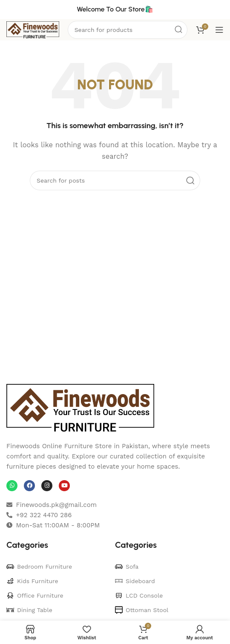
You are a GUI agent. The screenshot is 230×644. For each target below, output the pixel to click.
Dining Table (29, 610)
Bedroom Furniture (39, 567)
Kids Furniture (32, 581)
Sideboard (135, 581)
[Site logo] (33, 29)
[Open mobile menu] (219, 30)
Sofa (127, 567)
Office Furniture (35, 595)
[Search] (115, 180)
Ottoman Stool (142, 610)
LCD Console (139, 595)
